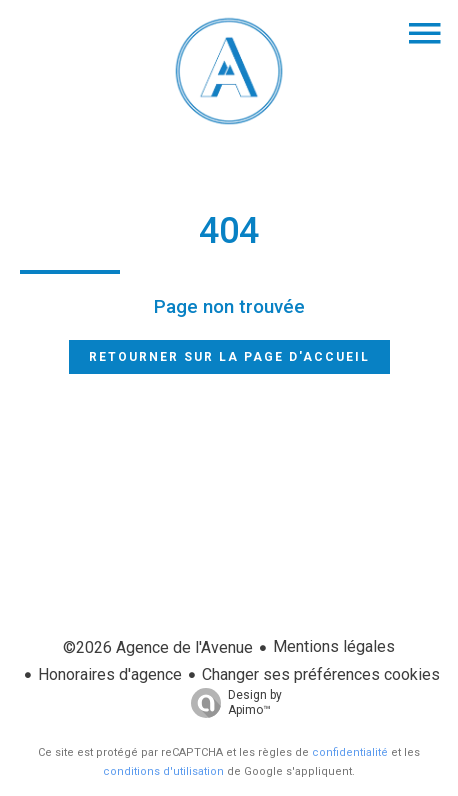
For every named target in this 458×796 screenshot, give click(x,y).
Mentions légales (334, 646)
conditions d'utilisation (163, 771)
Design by (231, 703)
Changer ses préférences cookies (321, 674)
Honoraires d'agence (110, 674)
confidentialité (350, 752)
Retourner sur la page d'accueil (229, 357)
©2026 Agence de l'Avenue (158, 647)
